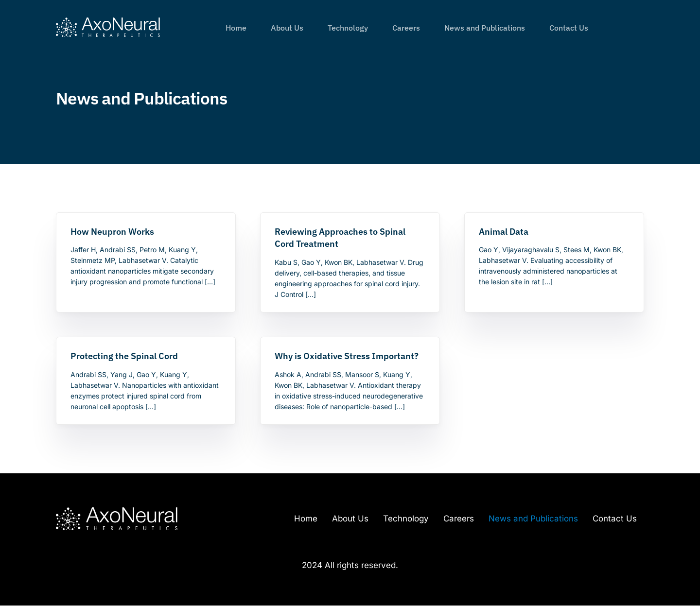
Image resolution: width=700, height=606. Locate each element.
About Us (350, 519)
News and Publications (533, 519)
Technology (406, 519)
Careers (459, 519)
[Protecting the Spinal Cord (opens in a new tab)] (146, 357)
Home (306, 519)
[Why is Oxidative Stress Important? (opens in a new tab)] (350, 357)
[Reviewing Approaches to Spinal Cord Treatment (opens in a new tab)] (350, 238)
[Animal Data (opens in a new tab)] (554, 232)
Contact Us (615, 519)
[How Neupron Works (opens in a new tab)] (146, 232)
